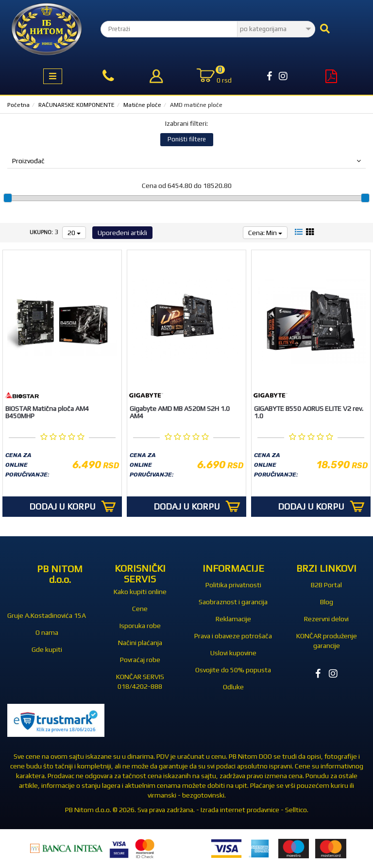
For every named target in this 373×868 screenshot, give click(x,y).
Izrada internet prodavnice (240, 810)
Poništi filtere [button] (187, 139)
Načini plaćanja (140, 643)
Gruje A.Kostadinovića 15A (47, 615)
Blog (327, 602)
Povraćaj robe (140, 660)
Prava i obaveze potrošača (233, 636)
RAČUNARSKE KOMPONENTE (76, 105)
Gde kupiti (47, 649)
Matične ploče (142, 105)
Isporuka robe (140, 626)
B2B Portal (326, 585)
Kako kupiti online (140, 592)
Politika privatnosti (233, 585)
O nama (47, 632)
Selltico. (297, 810)
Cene (140, 609)
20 (74, 233)
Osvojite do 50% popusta (233, 670)
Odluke (233, 687)
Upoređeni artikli (122, 233)
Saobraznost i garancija (233, 602)
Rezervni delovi (326, 619)
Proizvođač (186, 161)
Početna (18, 105)
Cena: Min (265, 233)
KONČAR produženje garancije (327, 641)
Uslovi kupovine (233, 653)
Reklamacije (233, 619)
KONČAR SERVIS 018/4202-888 (140, 681)
